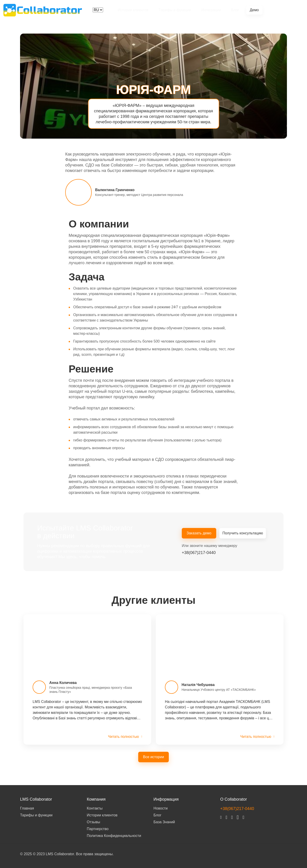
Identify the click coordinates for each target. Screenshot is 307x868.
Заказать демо (199, 533)
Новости (161, 808)
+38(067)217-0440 (283, 10)
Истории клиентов (133, 10)
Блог (234, 10)
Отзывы (94, 822)
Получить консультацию (243, 533)
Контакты (95, 808)
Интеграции (210, 10)
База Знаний (164, 822)
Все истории (153, 757)
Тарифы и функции (174, 10)
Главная (27, 808)
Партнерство (98, 829)
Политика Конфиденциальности (114, 835)
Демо (253, 10)
